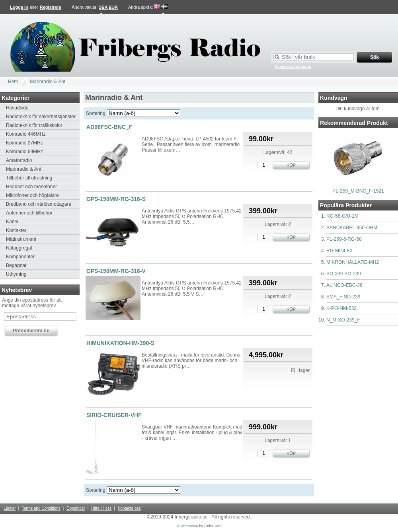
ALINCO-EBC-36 (344, 285)
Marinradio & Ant (48, 82)
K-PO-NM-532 (341, 308)
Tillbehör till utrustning (29, 178)
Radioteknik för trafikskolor (34, 125)
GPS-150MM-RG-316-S (116, 199)
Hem (13, 82)
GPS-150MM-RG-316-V (116, 271)
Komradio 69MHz (24, 152)
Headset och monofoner (31, 187)
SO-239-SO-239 (344, 274)
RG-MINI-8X (339, 251)
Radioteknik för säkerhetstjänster (41, 117)
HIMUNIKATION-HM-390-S (120, 343)
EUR (113, 7)
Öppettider (76, 508)
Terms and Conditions (41, 508)
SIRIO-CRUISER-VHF (114, 415)
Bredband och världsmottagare (39, 204)
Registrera (51, 7)
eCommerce (188, 526)
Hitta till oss (101, 508)
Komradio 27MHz (24, 143)
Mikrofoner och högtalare (32, 195)
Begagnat (16, 265)
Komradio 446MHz (26, 134)
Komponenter (20, 257)
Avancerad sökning (293, 67)
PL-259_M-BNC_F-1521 (358, 191)
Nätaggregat (19, 248)
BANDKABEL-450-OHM (352, 228)
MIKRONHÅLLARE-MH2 (353, 262)
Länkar (10, 508)
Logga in (19, 7)
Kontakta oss (129, 508)
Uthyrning (16, 274)
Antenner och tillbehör (29, 213)
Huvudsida (17, 108)
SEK (103, 7)
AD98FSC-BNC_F (109, 127)
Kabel (12, 222)
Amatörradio (19, 160)
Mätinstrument (21, 239)
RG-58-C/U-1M (342, 216)
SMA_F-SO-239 (343, 297)
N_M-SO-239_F (343, 320)
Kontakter (16, 230)
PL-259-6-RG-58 (344, 239)
